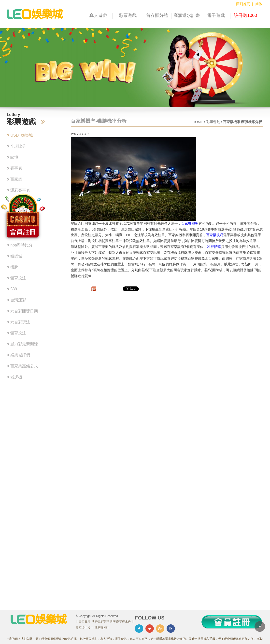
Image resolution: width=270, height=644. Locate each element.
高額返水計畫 (187, 15)
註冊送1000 (245, 15)
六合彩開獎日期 (24, 311)
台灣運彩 (18, 300)
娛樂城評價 (20, 355)
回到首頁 (243, 4)
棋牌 (14, 267)
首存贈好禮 (157, 15)
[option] (135, 67)
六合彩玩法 (20, 322)
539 (14, 289)
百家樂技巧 (215, 235)
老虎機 (16, 377)
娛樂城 (16, 256)
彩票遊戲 (128, 15)
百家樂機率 (190, 223)
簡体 (259, 4)
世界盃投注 (102, 628)
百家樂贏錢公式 (24, 366)
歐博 (14, 157)
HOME (198, 122)
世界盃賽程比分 (120, 622)
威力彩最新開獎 (24, 344)
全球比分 (18, 146)
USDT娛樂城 (22, 135)
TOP (260, 626)
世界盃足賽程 (100, 622)
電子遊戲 (216, 15)
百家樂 (16, 179)
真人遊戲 (98, 15)
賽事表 (16, 168)
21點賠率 (214, 247)
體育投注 (18, 278)
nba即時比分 (21, 245)
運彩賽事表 (20, 190)
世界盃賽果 (83, 622)
